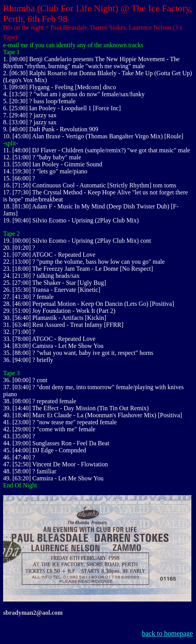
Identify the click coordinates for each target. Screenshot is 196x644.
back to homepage (167, 633)
